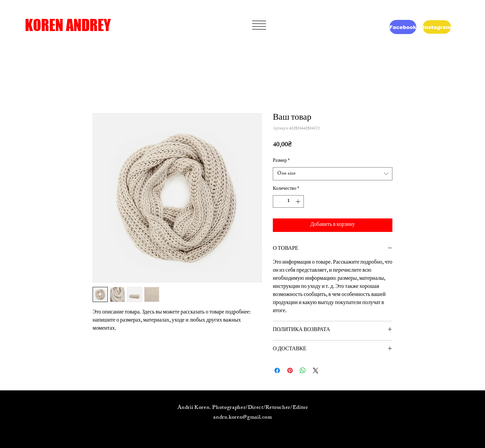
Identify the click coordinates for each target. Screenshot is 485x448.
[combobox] (333, 174)
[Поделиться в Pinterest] (290, 370)
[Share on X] (316, 370)
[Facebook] (403, 27)
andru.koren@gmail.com (243, 418)
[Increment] (299, 201)
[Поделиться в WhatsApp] (303, 370)
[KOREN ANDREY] (77, 25)
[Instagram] (437, 27)
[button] (259, 25)
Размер (281, 161)
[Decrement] (278, 201)
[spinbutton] (288, 201)
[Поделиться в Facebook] (277, 370)
